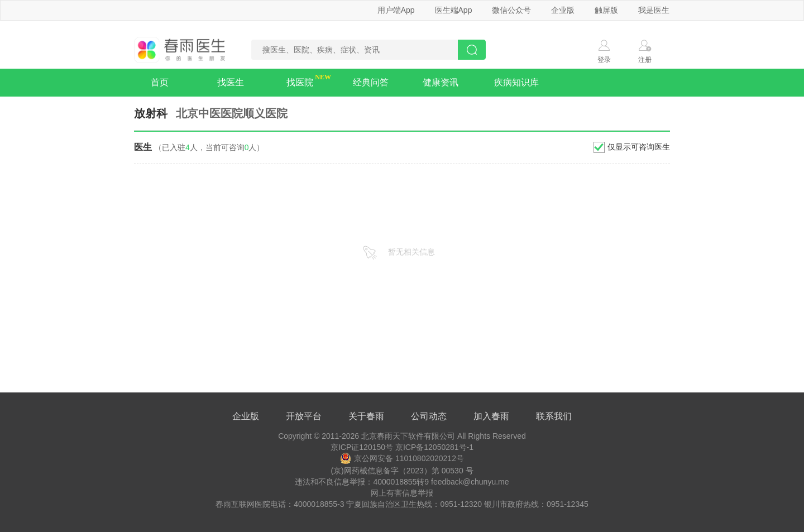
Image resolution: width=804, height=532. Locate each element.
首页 (160, 82)
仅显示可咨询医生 (639, 147)
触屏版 (606, 10)
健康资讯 (441, 82)
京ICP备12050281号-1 (434, 447)
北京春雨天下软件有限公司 (408, 436)
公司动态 (429, 416)
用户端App (396, 10)
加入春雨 (491, 416)
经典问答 (371, 82)
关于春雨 (366, 416)
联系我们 (554, 416)
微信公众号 (511, 10)
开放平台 (304, 416)
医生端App (454, 10)
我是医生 (654, 10)
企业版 (563, 10)
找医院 (300, 82)
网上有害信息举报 (402, 493)
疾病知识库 (516, 82)
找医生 (231, 82)
